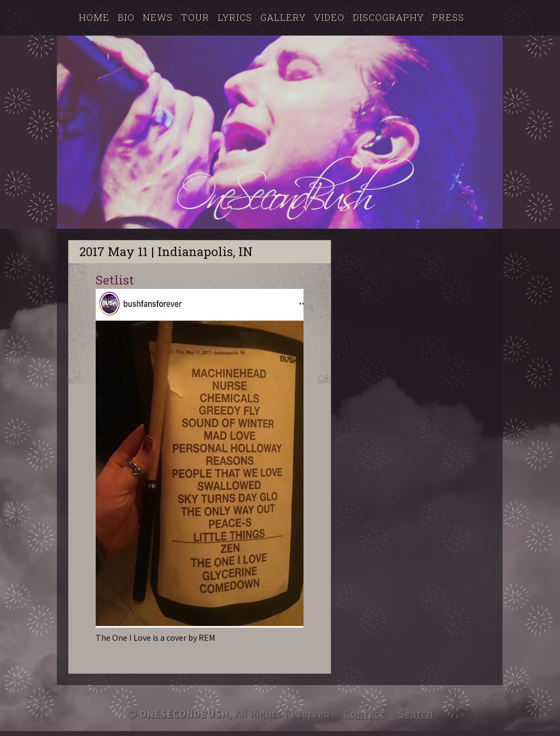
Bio (126, 17)
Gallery (283, 17)
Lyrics (235, 17)
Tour (195, 17)
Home (94, 17)
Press (448, 17)
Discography (388, 17)
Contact (364, 714)
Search (416, 714)
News (158, 17)
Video (329, 17)
